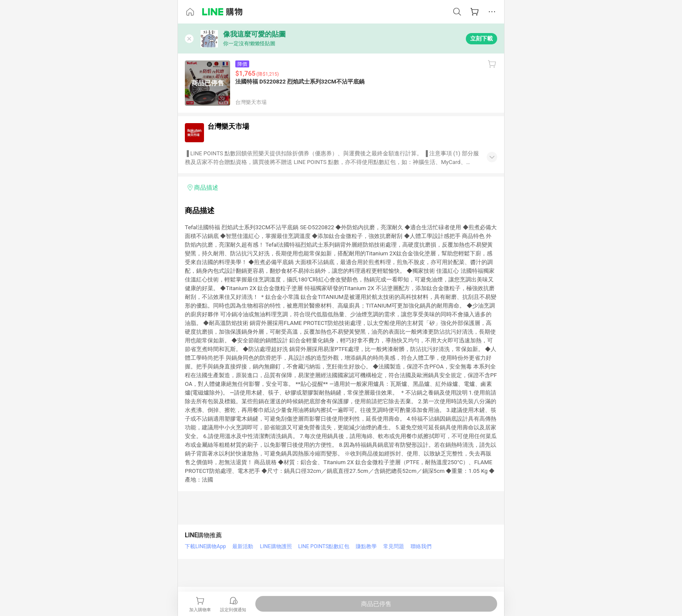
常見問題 (394, 546)
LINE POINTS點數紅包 (324, 546)
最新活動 (243, 546)
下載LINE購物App (205, 546)
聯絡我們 (421, 546)
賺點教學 (366, 546)
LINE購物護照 (276, 546)
